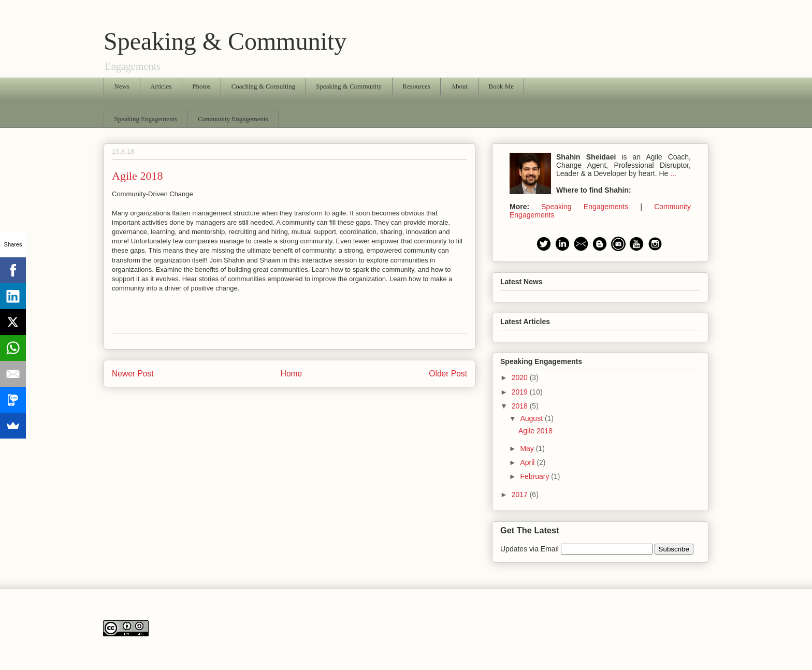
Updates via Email (531, 549)
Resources (416, 86)
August (532, 418)
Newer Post (133, 374)
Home (292, 374)
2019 (521, 392)
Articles (161, 86)
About (460, 86)
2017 (521, 494)
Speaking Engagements (146, 119)
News (122, 86)
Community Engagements (233, 119)
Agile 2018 (535, 431)
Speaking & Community (225, 41)
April (528, 462)
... (673, 173)
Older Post (448, 374)
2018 (521, 406)
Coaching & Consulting (264, 86)
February (535, 476)
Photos (201, 86)
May (528, 448)
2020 (521, 377)
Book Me (501, 86)
